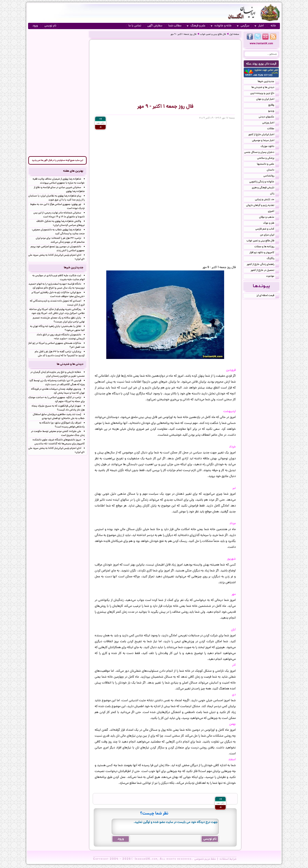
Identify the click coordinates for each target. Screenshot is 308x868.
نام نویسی (50, 26)
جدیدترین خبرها (268, 82)
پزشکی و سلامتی (268, 159)
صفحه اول (234, 34)
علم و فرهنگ (196, 26)
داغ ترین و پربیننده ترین (265, 94)
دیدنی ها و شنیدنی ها (265, 88)
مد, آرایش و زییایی (267, 200)
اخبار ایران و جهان (268, 100)
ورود (35, 26)
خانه (273, 26)
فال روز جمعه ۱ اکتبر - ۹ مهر (183, 34)
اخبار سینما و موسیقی (265, 141)
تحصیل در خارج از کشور (265, 271)
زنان (275, 194)
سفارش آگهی (155, 26)
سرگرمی (243, 26)
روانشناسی (271, 176)
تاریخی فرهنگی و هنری (265, 188)
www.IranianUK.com (261, 44)
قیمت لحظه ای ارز (268, 296)
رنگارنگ (273, 259)
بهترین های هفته (73, 171)
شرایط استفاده (228, 859)
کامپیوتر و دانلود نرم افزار (264, 253)
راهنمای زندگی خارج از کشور (263, 265)
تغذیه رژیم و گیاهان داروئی (263, 206)
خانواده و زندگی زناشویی (264, 182)
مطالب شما (175, 26)
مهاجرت (273, 277)
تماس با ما (135, 26)
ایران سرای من (269, 235)
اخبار (259, 26)
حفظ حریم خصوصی (205, 859)
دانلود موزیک (270, 147)
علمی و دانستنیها (268, 164)
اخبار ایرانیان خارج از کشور (264, 135)
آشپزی (273, 212)
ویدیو (274, 111)
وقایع (274, 105)
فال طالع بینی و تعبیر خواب (213, 34)
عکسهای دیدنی (269, 117)
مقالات (273, 129)
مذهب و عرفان (269, 218)
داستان (273, 170)
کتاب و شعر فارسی (267, 229)
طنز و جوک (271, 223)
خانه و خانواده (221, 26)
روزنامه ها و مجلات (267, 247)
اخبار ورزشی (271, 123)
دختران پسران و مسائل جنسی (262, 153)
